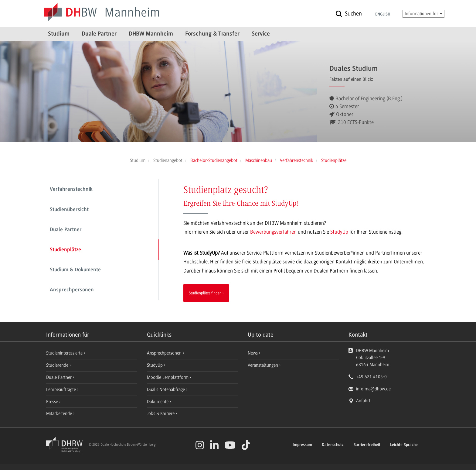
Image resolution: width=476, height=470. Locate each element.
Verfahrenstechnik (71, 190)
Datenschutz (333, 445)
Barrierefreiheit (367, 445)
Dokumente (158, 402)
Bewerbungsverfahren (273, 232)
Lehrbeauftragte (62, 389)
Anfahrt (363, 401)
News (253, 353)
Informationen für (423, 14)
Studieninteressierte (65, 353)
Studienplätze (65, 250)
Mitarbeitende (60, 413)
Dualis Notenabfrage (167, 389)
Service (261, 34)
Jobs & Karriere (161, 413)
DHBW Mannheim (151, 34)
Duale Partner (99, 34)
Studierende (58, 365)
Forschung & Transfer (212, 34)
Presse (53, 402)
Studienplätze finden (205, 293)
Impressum (302, 445)
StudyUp (339, 232)
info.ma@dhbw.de (373, 389)
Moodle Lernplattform (168, 377)
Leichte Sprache (404, 445)
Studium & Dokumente (75, 270)
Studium (59, 34)
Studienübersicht (69, 210)
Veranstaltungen (263, 365)
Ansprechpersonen (72, 290)
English (383, 15)
